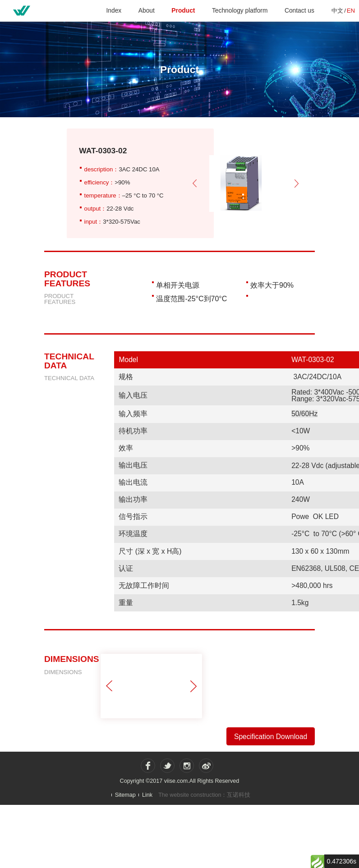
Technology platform (240, 11)
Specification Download (271, 737)
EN (351, 11)
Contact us (299, 11)
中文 (337, 11)
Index (114, 11)
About (147, 11)
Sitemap (125, 795)
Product (183, 11)
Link (147, 795)
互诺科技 (239, 795)
